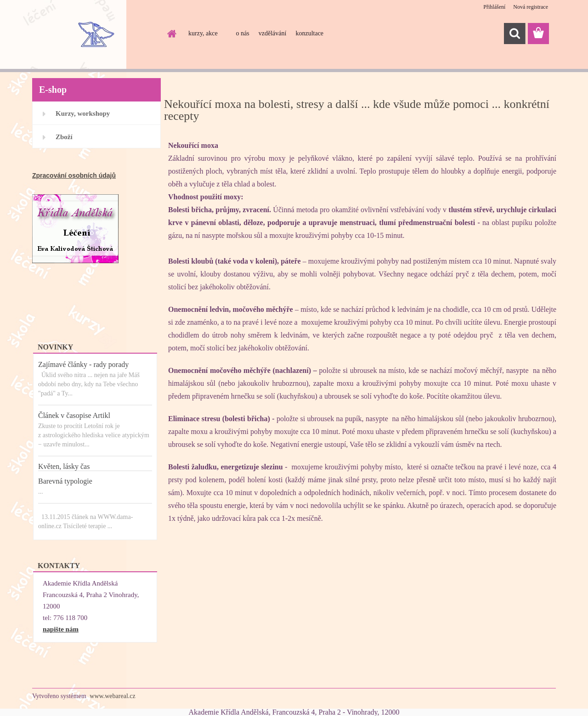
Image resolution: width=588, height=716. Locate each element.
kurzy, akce (203, 33)
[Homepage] (171, 34)
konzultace (309, 33)
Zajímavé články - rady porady (83, 364)
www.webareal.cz (112, 696)
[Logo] (95, 34)
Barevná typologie (65, 481)
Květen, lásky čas (64, 466)
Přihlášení (494, 7)
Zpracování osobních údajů (74, 175)
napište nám (61, 629)
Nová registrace (531, 7)
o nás (243, 33)
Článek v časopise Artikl (74, 415)
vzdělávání (273, 33)
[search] (514, 34)
